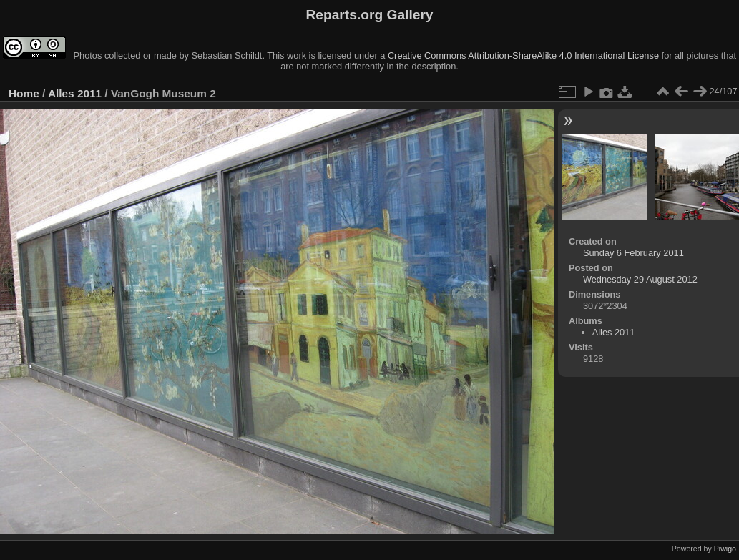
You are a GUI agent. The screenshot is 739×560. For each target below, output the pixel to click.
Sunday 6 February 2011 (633, 253)
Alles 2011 (75, 93)
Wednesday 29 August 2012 (640, 279)
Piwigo (725, 549)
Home (24, 93)
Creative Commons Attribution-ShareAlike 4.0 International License (523, 55)
